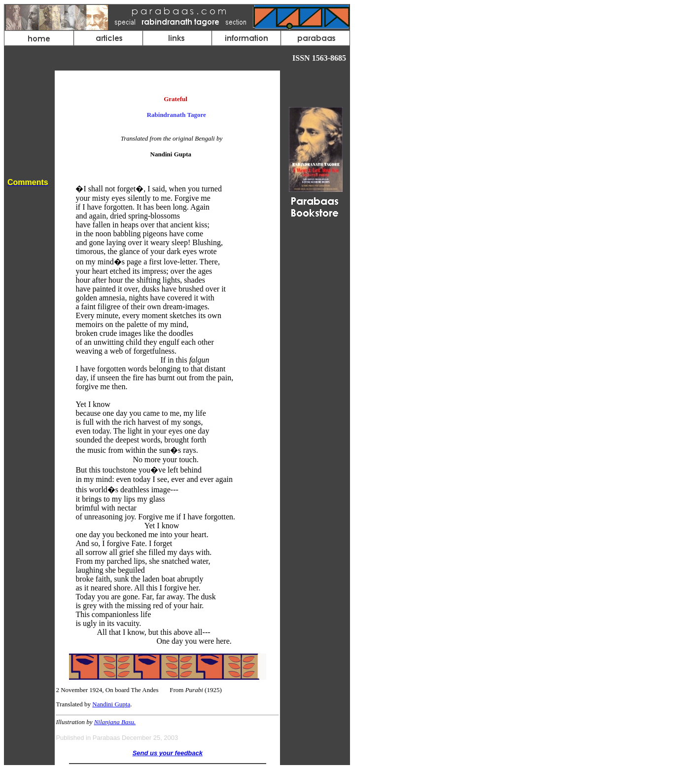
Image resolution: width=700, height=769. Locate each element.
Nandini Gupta (111, 704)
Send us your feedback (168, 753)
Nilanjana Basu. (115, 722)
